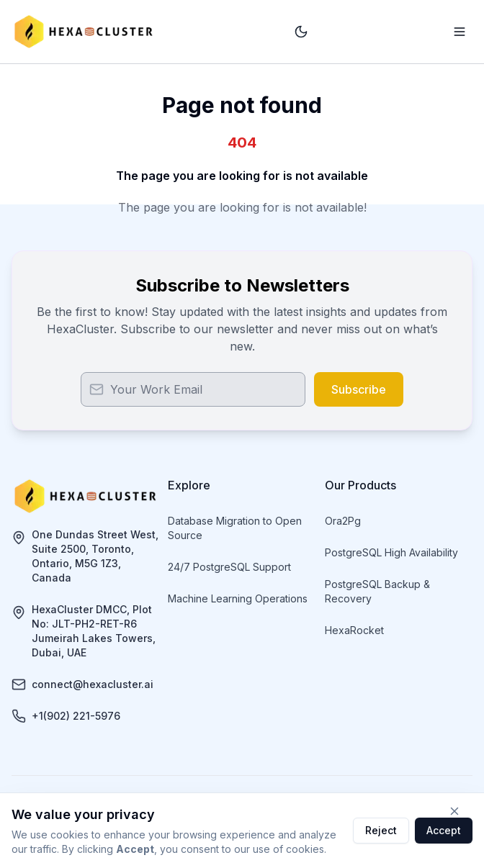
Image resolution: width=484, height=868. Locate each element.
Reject (381, 830)
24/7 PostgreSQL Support (229, 567)
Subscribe (359, 389)
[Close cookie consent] (454, 811)
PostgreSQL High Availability (391, 552)
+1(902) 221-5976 (76, 716)
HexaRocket (354, 630)
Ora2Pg (343, 521)
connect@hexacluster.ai (93, 684)
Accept (444, 830)
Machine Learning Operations (238, 598)
